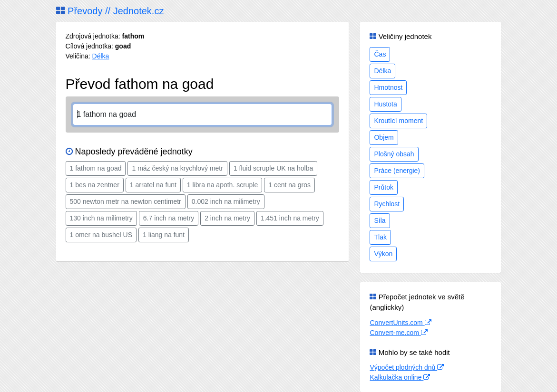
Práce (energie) (397, 171)
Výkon (383, 254)
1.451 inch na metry (290, 218)
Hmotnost (388, 87)
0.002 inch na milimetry (226, 201)
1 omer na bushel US (101, 235)
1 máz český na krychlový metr (177, 168)
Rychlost (387, 204)
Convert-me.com (398, 333)
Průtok (383, 187)
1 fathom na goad (96, 168)
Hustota (385, 104)
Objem (384, 137)
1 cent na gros (289, 185)
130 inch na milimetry (101, 218)
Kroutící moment (398, 121)
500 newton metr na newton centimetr (126, 201)
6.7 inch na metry (169, 218)
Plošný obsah (394, 154)
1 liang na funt (164, 235)
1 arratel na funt (153, 185)
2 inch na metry (227, 218)
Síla (380, 220)
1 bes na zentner (95, 185)
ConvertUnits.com (400, 323)
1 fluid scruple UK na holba (273, 168)
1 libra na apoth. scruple (222, 185)
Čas (380, 54)
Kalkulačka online (400, 377)
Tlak (380, 237)
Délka (101, 56)
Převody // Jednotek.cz (110, 11)
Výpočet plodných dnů (407, 367)
